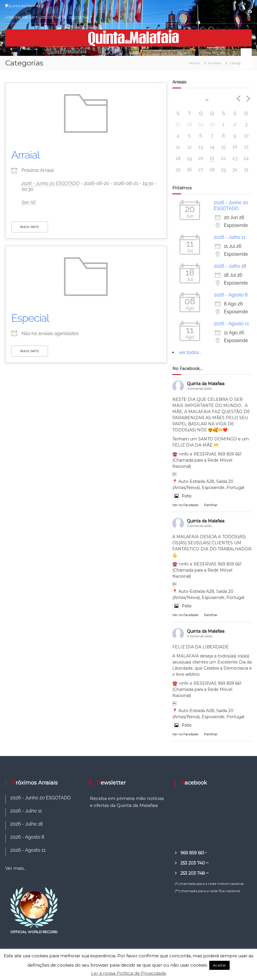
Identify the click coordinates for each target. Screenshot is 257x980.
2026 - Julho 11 (229, 237)
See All (29, 202)
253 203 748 (193, 873)
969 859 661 (192, 853)
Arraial (25, 155)
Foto (182, 496)
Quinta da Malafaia (206, 384)
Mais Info (30, 227)
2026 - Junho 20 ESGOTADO (51, 183)
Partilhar (211, 505)
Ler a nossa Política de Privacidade (129, 973)
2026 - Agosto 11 (231, 324)
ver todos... (190, 352)
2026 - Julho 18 (230, 266)
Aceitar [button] (219, 965)
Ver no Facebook (185, 505)
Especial (30, 318)
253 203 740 (193, 863)
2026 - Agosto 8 (231, 295)
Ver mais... (16, 868)
